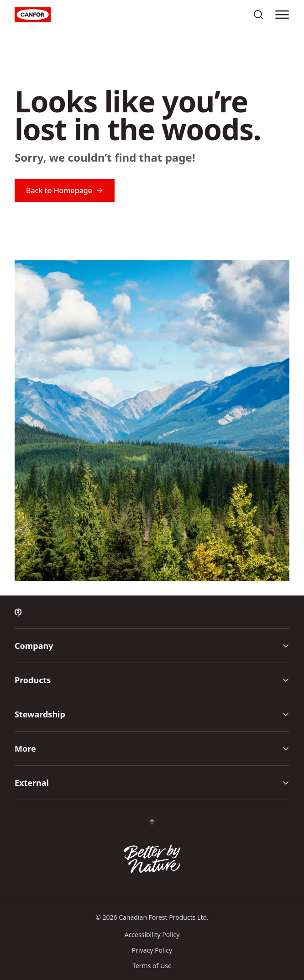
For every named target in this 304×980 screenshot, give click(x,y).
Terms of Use (152, 966)
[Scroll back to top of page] (152, 822)
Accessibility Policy (152, 935)
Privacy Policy (152, 950)
